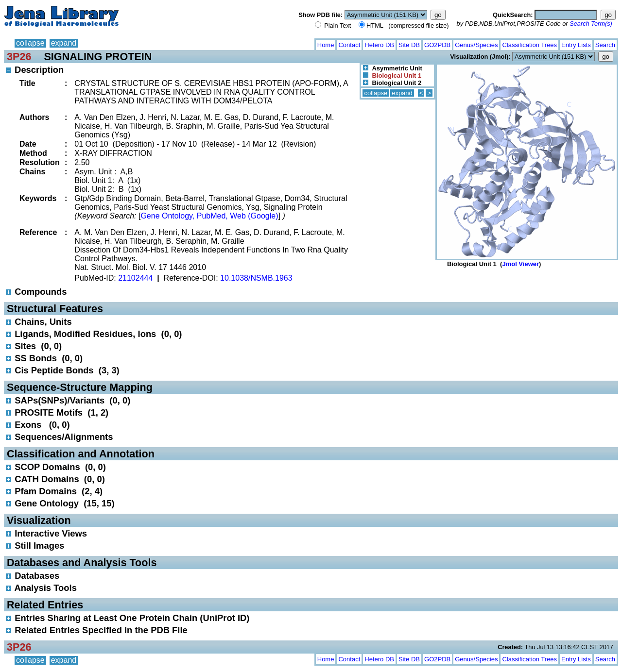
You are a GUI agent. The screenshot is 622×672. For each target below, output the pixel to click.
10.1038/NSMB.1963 (256, 278)
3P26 (19, 57)
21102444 (135, 278)
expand (64, 43)
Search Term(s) (591, 24)
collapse (30, 43)
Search (605, 45)
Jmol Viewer (520, 264)
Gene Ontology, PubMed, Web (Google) (209, 216)
